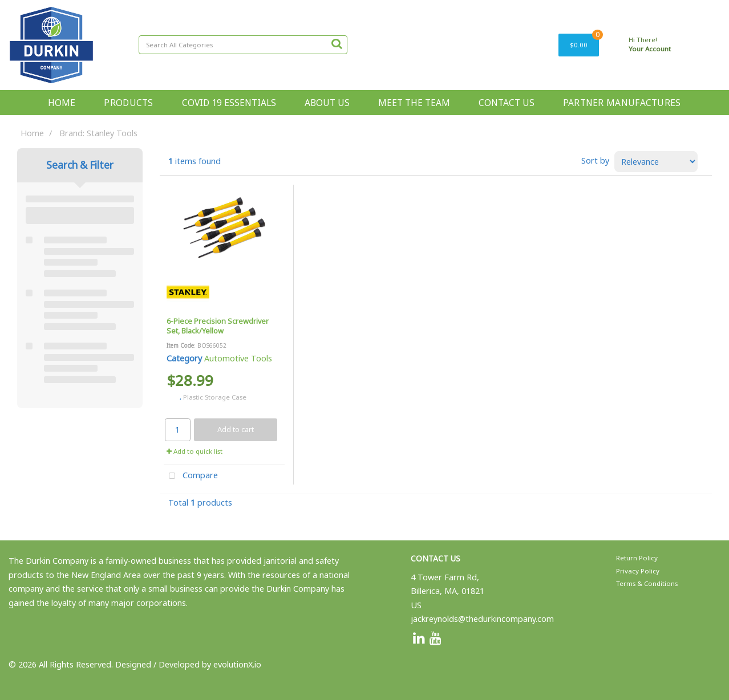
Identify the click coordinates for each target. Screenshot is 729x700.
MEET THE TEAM (414, 103)
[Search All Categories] (243, 45)
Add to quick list (195, 451)
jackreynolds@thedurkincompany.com (482, 619)
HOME (62, 103)
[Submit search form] (337, 43)
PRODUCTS (128, 103)
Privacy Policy (638, 571)
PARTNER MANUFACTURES (622, 103)
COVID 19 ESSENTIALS (229, 103)
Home (32, 133)
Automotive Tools (238, 358)
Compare (191, 476)
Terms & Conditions (647, 583)
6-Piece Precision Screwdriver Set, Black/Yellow (218, 326)
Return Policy (637, 558)
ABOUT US (327, 103)
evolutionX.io (237, 664)
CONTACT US (507, 103)
